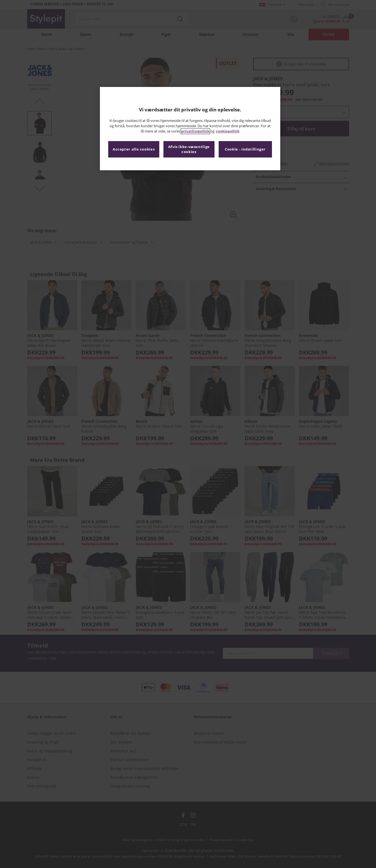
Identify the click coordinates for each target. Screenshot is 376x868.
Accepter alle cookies (134, 149)
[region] (190, 129)
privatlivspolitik (195, 131)
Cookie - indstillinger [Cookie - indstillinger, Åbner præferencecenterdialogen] (245, 149)
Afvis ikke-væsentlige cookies (189, 149)
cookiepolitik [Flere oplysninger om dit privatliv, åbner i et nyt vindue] (228, 131)
